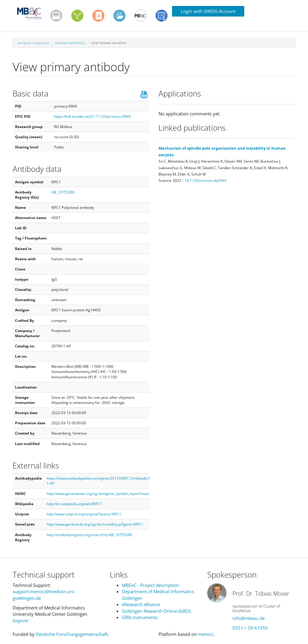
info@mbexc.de (249, 618)
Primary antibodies (70, 43)
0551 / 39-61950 (250, 628)
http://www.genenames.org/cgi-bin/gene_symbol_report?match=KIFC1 (105, 494)
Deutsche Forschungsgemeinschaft (72, 634)
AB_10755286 (63, 192)
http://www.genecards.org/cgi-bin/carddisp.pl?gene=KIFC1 (95, 524)
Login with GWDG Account (208, 11)
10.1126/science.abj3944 (206, 180)
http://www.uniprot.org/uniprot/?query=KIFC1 (84, 514)
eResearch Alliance (141, 604)
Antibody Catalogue (33, 43)
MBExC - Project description (150, 585)
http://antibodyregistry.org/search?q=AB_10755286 (89, 535)
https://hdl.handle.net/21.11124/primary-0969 (92, 116)
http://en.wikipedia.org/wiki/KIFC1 (74, 504)
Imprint (20, 621)
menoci (206, 634)
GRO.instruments (140, 617)
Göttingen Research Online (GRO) (156, 611)
